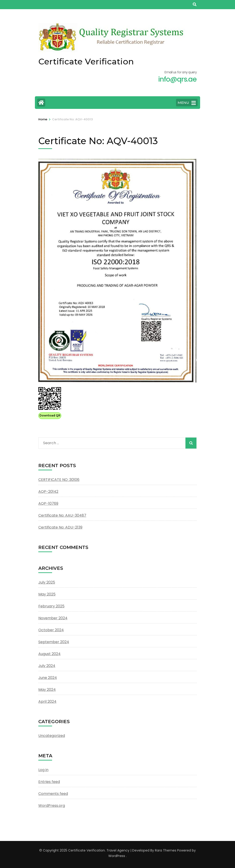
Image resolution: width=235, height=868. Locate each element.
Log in (43, 770)
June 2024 (48, 678)
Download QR (50, 415)
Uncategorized (52, 736)
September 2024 (54, 642)
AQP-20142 (48, 492)
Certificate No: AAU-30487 (62, 515)
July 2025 (47, 582)
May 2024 (47, 690)
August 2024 (49, 654)
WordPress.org (52, 806)
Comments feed (53, 794)
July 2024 (47, 666)
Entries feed (49, 782)
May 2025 (47, 594)
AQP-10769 (48, 503)
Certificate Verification (86, 61)
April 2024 (47, 701)
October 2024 (51, 630)
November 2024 (53, 618)
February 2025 (51, 606)
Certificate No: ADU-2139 (60, 527)
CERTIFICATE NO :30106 (59, 480)
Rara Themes (166, 850)
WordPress (117, 856)
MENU (187, 103)
